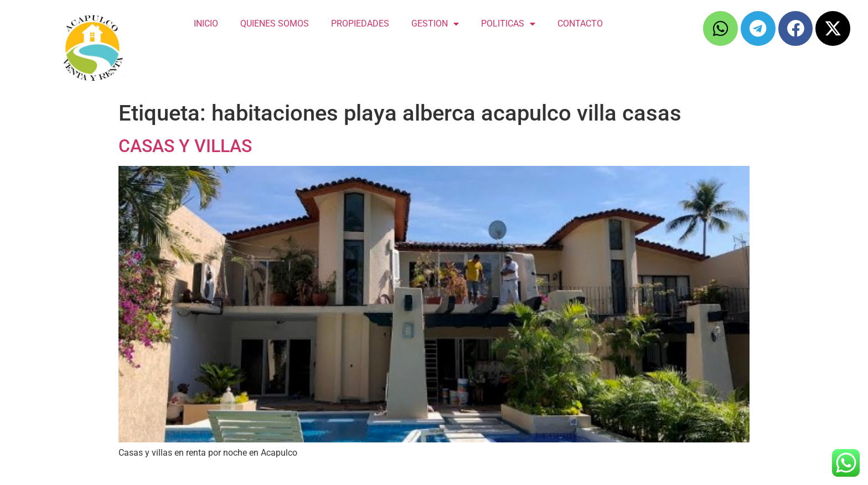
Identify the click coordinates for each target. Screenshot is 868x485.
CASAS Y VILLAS (185, 146)
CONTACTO (580, 24)
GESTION (435, 24)
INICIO (206, 24)
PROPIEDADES (360, 24)
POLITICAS (508, 24)
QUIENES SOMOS (275, 24)
